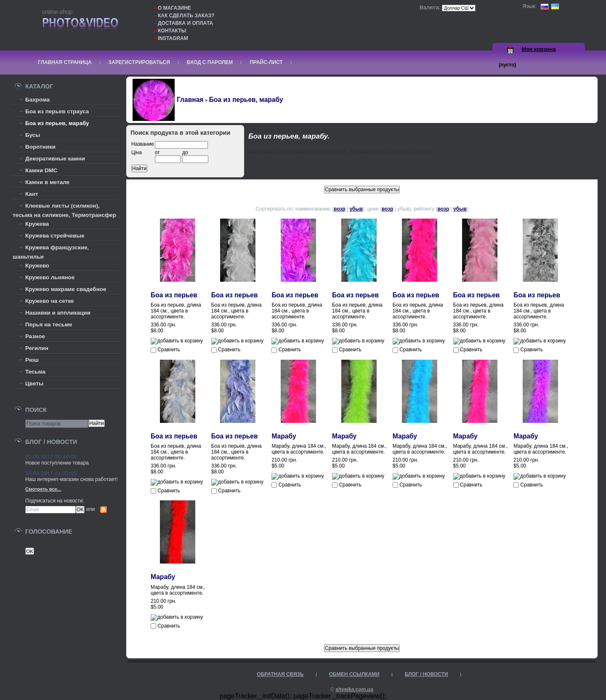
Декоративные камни (55, 159)
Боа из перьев (174, 295)
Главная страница (65, 62)
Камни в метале (47, 182)
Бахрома (37, 100)
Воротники (40, 147)
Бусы (33, 135)
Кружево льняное (50, 277)
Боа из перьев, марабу (57, 123)
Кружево (37, 266)
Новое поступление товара (57, 463)
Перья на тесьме (49, 325)
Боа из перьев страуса (57, 111)
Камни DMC (41, 170)
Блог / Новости (427, 674)
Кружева (37, 224)
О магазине (174, 8)
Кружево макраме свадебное (66, 289)
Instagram (173, 38)
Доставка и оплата (185, 23)
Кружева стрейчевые (55, 236)
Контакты (172, 31)
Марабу (284, 436)
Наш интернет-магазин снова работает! (72, 479)
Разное (35, 336)
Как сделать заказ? (186, 16)
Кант (32, 194)
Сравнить (169, 350)
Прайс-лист (266, 62)
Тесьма (35, 372)
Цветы (34, 383)
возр (340, 209)
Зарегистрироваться (139, 62)
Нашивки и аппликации (58, 313)
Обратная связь (280, 674)
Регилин (37, 348)
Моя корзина (538, 49)
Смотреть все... (43, 489)
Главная (190, 100)
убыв (356, 209)
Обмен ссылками (354, 674)
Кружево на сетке (50, 301)
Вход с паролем (210, 62)
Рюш (32, 360)
